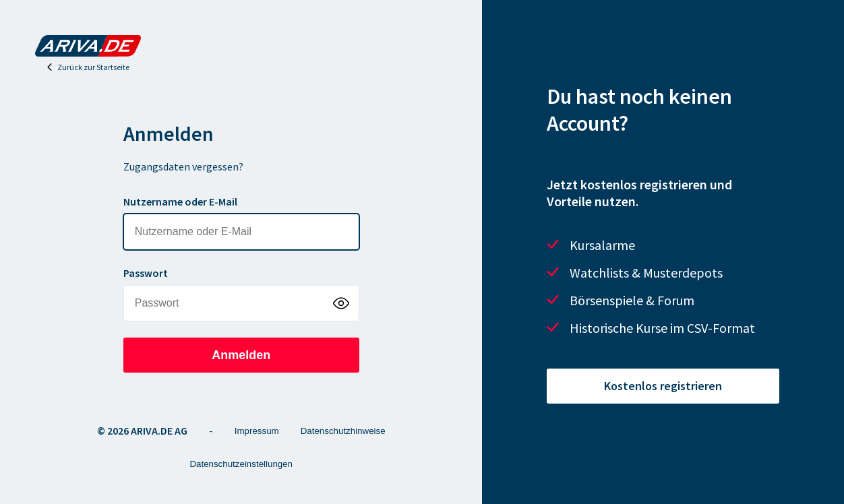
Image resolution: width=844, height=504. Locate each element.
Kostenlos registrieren (663, 386)
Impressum (257, 431)
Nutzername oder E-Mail (180, 201)
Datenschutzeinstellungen (241, 464)
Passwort (146, 273)
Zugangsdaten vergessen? (183, 166)
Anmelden (241, 355)
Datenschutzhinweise (343, 431)
